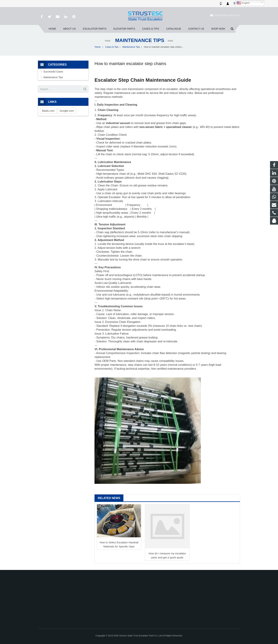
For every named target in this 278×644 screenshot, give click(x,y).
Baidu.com (48, 111)
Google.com (67, 111)
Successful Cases (53, 72)
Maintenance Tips (139, 40)
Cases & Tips (112, 47)
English (243, 3)
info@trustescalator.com (227, 15)
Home (98, 47)
